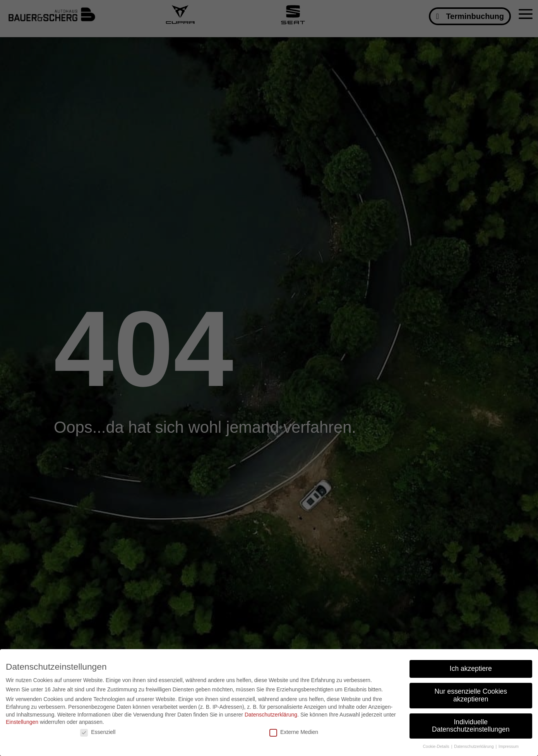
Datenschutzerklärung (271, 715)
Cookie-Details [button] (436, 746)
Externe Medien (294, 732)
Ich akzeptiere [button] (471, 669)
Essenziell (98, 732)
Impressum (509, 746)
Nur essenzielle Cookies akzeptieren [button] (471, 695)
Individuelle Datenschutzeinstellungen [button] (471, 726)
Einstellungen (22, 722)
